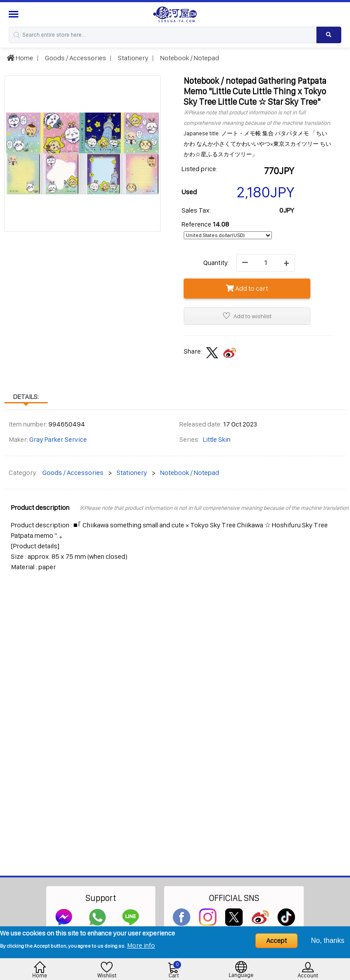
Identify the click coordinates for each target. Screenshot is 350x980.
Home (20, 58)
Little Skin (217, 439)
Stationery (132, 58)
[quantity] (266, 263)
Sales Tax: (196, 210)
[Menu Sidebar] (15, 14)
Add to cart (247, 288)
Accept (276, 940)
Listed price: (199, 169)
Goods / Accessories (75, 58)
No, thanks (328, 940)
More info (141, 945)
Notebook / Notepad (189, 58)
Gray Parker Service (58, 439)
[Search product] (329, 35)
